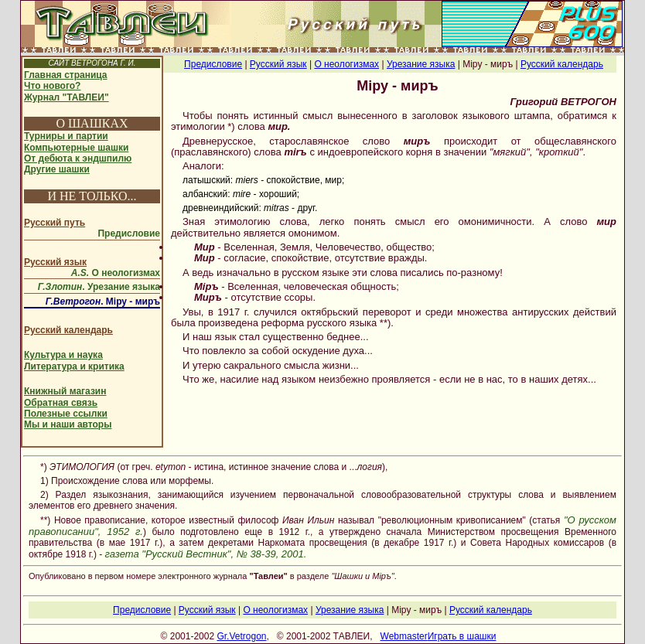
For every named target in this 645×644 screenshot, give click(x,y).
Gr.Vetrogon (241, 636)
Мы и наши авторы (68, 424)
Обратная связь (61, 403)
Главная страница (66, 75)
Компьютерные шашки (76, 148)
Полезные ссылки (66, 414)
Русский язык (55, 262)
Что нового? (52, 86)
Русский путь (55, 223)
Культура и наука (63, 355)
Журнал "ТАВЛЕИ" (67, 97)
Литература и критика (74, 366)
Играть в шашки (462, 636)
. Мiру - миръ (103, 302)
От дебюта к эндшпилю (78, 158)
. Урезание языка (99, 287)
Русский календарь (68, 330)
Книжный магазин (65, 391)
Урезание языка (421, 64)
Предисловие (129, 233)
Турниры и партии (66, 136)
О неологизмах (116, 273)
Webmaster (404, 636)
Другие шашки (57, 169)
